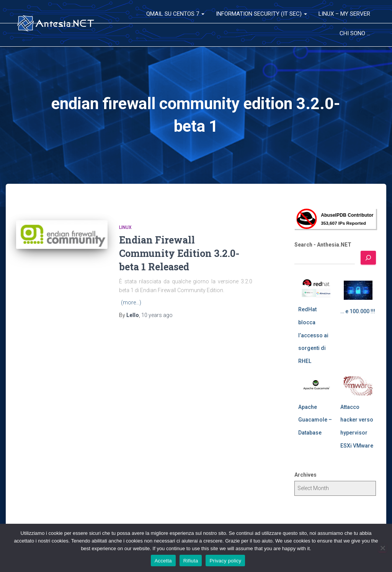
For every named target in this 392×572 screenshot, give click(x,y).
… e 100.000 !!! (358, 311)
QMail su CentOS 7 (175, 14)
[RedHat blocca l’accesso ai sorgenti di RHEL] (316, 288)
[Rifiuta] (382, 548)
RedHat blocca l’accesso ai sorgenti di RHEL (313, 335)
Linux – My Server (344, 14)
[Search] (368, 258)
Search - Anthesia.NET (323, 245)
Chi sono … (355, 33)
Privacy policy (225, 561)
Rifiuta (191, 561)
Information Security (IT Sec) (261, 14)
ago (157, 315)
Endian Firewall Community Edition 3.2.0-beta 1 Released (179, 253)
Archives (305, 475)
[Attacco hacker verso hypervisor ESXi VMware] (358, 386)
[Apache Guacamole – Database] (316, 386)
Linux (125, 227)
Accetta (163, 561)
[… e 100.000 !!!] (358, 290)
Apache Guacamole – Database (315, 420)
